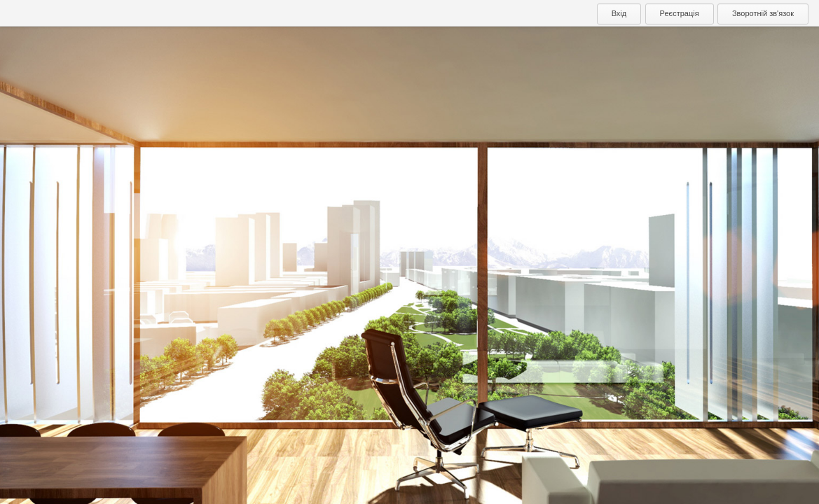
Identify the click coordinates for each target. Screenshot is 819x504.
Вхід (619, 13)
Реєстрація (680, 13)
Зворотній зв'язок (763, 13)
